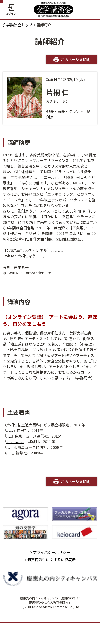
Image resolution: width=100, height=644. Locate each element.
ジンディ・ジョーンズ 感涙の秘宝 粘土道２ (42, 447)
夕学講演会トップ (18, 25)
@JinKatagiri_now (56, 261)
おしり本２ (16, 441)
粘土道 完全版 (18, 464)
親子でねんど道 (19, 436)
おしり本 (14, 458)
